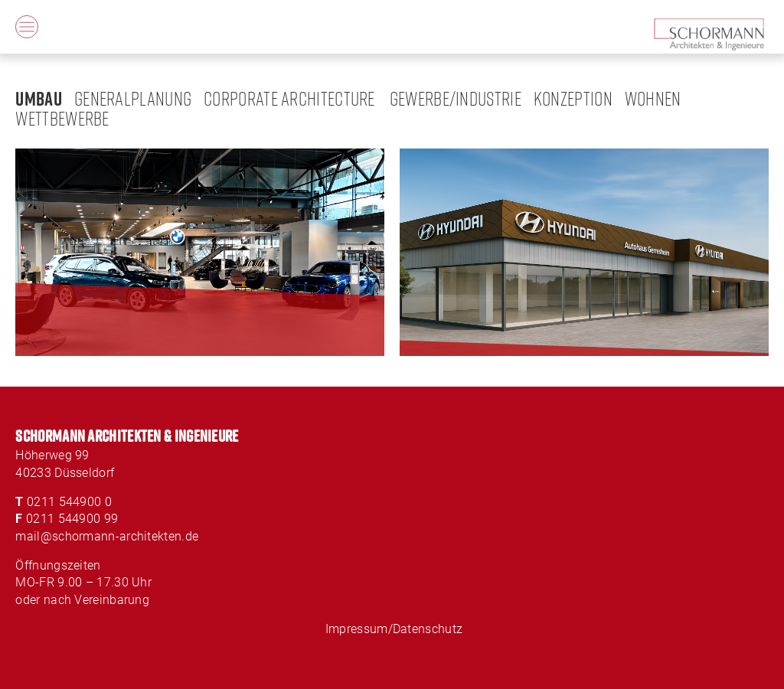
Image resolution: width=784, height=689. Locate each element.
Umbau (39, 98)
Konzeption (573, 98)
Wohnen (653, 98)
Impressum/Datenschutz (394, 629)
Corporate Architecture (289, 98)
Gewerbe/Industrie (456, 98)
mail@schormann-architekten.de (107, 536)
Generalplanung (133, 98)
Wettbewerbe (62, 118)
